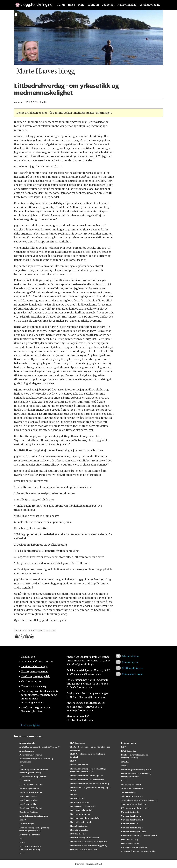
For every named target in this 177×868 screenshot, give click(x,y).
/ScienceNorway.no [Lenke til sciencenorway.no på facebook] (133, 674)
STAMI (124, 781)
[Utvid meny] (16, 15)
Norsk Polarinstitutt (79, 826)
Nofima (74, 794)
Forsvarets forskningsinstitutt (33, 777)
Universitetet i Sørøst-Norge (134, 832)
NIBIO (22, 843)
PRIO (123, 747)
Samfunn (93, 5)
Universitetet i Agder (130, 812)
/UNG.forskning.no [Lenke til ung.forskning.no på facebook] (133, 668)
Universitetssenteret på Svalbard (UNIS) (139, 836)
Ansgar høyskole (27, 743)
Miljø (81, 5)
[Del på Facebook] (16, 637)
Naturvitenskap (127, 5)
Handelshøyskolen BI (29, 788)
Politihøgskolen (128, 743)
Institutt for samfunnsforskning (34, 816)
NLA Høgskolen (77, 743)
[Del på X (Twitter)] (21, 637)
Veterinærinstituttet (130, 843)
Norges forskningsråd (80, 814)
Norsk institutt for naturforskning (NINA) (89, 842)
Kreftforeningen (27, 824)
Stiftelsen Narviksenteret (132, 788)
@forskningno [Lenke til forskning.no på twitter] (130, 656)
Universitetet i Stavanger (132, 828)
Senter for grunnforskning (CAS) (136, 770)
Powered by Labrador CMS (88, 864)
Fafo (21, 766)
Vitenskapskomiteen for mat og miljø (138, 851)
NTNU (73, 761)
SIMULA (125, 762)
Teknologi (108, 5)
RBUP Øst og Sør (129, 751)
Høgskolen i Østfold (28, 800)
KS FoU (23, 820)
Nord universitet (78, 798)
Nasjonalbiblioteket (79, 765)
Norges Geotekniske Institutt (83, 806)
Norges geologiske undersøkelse (85, 818)
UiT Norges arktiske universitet (135, 808)
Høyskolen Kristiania (29, 812)
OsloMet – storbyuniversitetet (84, 850)
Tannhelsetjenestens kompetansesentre (139, 800)
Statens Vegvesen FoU (131, 784)
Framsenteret (26, 781)
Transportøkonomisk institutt (135, 804)
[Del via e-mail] (31, 637)
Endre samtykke (30, 725)
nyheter (21, 630)
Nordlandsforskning (80, 802)
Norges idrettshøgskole (81, 822)
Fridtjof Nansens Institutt (31, 784)
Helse (71, 5)
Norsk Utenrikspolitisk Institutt (85, 838)
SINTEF (124, 766)
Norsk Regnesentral (79, 830)
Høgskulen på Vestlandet (31, 808)
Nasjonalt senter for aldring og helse (87, 776)
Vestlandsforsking (129, 839)
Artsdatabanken (27, 751)
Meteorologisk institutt (30, 835)
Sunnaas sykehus (129, 792)
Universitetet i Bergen (131, 816)
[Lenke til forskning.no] (33, 3)
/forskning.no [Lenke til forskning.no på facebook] (130, 662)
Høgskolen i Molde (28, 796)
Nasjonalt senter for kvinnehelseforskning (90, 784)
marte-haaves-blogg (42, 630)
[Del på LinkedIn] (26, 637)
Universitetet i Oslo (130, 824)
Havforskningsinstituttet (31, 792)
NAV (21, 839)
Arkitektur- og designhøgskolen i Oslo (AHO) (40, 747)
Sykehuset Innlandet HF (132, 796)
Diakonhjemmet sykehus (31, 755)
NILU (22, 853)
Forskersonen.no (150, 5)
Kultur (61, 5)
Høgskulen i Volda (28, 804)
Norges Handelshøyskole (82, 810)
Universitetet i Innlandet (132, 820)
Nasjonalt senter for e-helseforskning (87, 780)
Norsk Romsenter (78, 834)
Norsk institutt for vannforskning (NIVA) (89, 846)
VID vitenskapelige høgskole (134, 847)
